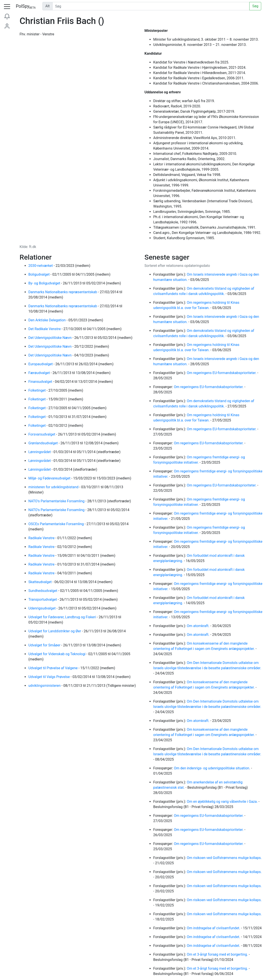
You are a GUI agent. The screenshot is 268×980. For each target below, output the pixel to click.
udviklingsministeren (45, 686)
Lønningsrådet (40, 452)
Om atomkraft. (199, 626)
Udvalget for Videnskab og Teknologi (57, 654)
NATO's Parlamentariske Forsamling (57, 501)
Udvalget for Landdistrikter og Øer (55, 631)
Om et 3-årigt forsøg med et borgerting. (218, 954)
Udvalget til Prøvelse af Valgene (53, 668)
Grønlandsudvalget (44, 443)
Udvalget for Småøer (45, 645)
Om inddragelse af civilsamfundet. (214, 928)
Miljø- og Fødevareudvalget (50, 478)
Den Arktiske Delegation (47, 320)
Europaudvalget (41, 364)
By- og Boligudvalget (45, 283)
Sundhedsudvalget (43, 591)
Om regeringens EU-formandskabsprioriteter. (222, 373)
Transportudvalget (43, 599)
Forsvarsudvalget (42, 434)
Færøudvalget (40, 373)
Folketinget (37, 390)
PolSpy (26, 6)
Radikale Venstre (42, 538)
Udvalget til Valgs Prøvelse (49, 677)
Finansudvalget (41, 382)
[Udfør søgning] (151, 6)
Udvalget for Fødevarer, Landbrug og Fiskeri (63, 617)
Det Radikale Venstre (45, 329)
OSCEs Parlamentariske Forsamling (57, 524)
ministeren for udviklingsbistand (54, 487)
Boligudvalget (39, 274)
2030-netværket (41, 266)
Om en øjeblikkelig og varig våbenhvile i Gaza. (223, 802)
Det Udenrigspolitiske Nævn (50, 338)
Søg (255, 6)
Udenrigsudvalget (42, 608)
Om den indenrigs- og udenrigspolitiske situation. (212, 768)
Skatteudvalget (40, 582)
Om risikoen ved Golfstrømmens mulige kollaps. (224, 858)
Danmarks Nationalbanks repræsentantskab (63, 292)
